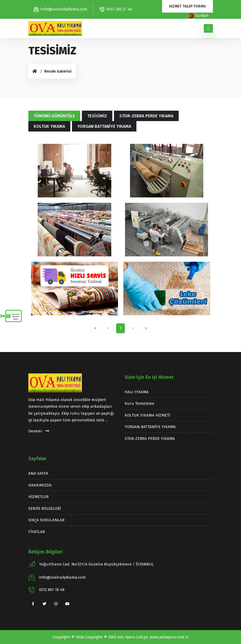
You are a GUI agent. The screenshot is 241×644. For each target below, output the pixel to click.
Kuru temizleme (139, 403)
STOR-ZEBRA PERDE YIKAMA (146, 116)
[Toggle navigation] (208, 28)
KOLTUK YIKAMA (49, 126)
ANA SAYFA (38, 473)
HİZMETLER (39, 497)
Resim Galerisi (58, 71)
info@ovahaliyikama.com (61, 9)
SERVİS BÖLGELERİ (45, 508)
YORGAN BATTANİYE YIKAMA (104, 126)
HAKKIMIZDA (40, 485)
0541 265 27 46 (116, 9)
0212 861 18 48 (52, 590)
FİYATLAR (37, 532)
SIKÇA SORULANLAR (46, 520)
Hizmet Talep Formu (188, 6)
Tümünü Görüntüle (54, 116)
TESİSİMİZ (97, 116)
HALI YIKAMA (137, 392)
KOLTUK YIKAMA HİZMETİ (147, 415)
